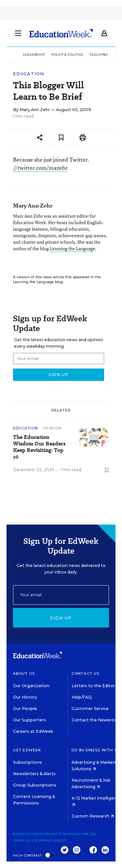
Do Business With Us (96, 750)
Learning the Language (72, 248)
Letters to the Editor (93, 686)
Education (29, 74)
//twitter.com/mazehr (40, 168)
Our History (25, 697)
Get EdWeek (27, 750)
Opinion (52, 428)
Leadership (34, 55)
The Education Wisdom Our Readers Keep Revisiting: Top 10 (39, 447)
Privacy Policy (53, 840)
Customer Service (90, 709)
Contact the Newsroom (96, 720)
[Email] (61, 595)
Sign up (61, 618)
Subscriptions (27, 762)
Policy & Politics (67, 55)
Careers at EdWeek (33, 731)
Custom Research (93, 816)
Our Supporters (29, 720)
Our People (25, 709)
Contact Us (85, 673)
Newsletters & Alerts (34, 774)
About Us (24, 673)
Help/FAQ (82, 697)
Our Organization (31, 686)
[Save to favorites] (61, 138)
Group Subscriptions (35, 785)
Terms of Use (26, 840)
